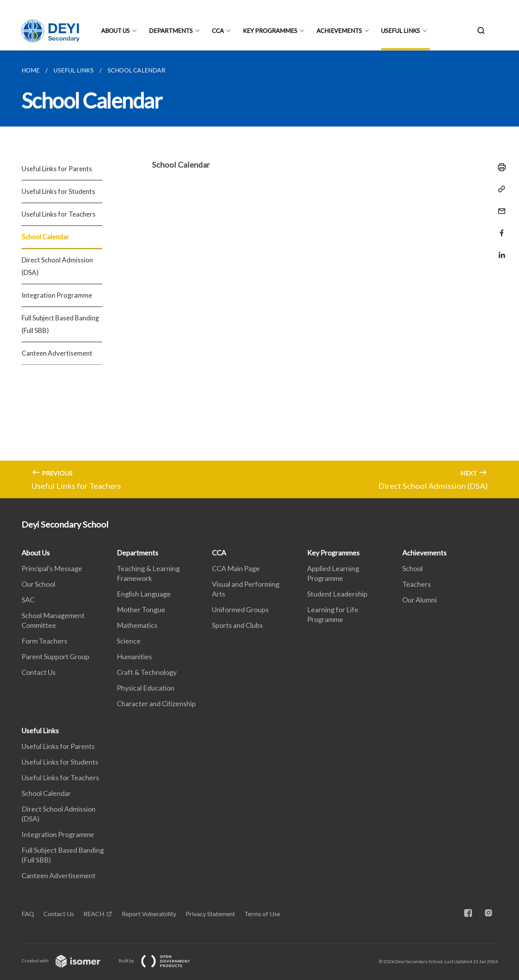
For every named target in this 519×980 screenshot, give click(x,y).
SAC (28, 600)
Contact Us (39, 672)
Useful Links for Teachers (59, 214)
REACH (94, 914)
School (412, 568)
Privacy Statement (210, 914)
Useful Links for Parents (57, 169)
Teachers (417, 584)
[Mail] (499, 206)
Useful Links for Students (58, 191)
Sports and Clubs (237, 625)
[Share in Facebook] (499, 228)
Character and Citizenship (156, 703)
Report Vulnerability (149, 914)
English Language (144, 594)
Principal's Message (52, 568)
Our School (38, 584)
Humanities (134, 656)
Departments (171, 31)
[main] (259, 274)
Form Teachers (44, 641)
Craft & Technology (147, 672)
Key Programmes (270, 31)
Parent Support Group (55, 656)
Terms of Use (262, 914)
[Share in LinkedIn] (499, 250)
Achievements (339, 31)
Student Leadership (337, 594)
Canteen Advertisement (57, 353)
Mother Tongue (141, 609)
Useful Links (401, 31)
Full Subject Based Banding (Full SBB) (60, 324)
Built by (161, 961)
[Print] (499, 167)
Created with (67, 961)
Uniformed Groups (240, 609)
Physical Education (146, 688)
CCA (218, 31)
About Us (115, 31)
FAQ (28, 914)
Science (129, 641)
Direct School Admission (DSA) (57, 266)
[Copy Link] (499, 189)
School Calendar (45, 237)
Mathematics (137, 625)
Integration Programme (57, 295)
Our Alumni (420, 600)
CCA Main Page (236, 568)
